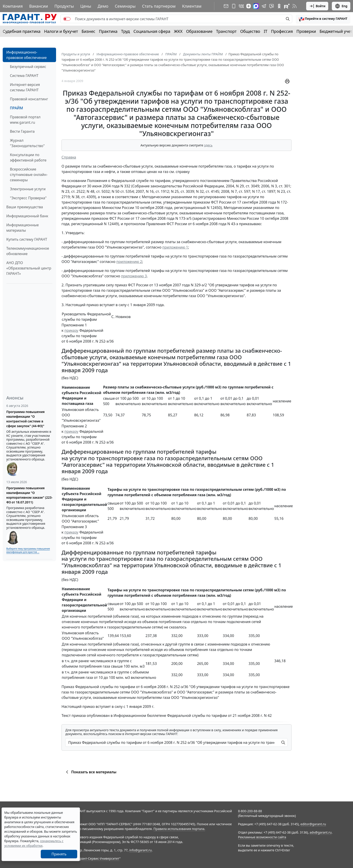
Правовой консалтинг (29, 99)
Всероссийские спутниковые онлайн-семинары (29, 175)
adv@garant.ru (321, 832)
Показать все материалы (90, 772)
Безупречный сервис (28, 67)
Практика (108, 31)
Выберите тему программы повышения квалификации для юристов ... (28, 550)
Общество (250, 31)
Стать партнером (159, 6)
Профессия (282, 31)
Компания (13, 6)
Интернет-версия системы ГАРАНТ (25, 87)
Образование (199, 31)
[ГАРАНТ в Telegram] (264, 6)
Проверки (306, 31)
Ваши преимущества (25, 207)
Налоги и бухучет (61, 31)
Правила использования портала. (179, 829)
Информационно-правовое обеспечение (26, 55)
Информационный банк (27, 216)
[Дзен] (249, 6)
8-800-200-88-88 (250, 811)
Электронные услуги (28, 189)
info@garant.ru (140, 850)
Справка (69, 157)
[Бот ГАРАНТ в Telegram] (272, 6)
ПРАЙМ (16, 108)
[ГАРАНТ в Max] (256, 6)
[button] (323, 19)
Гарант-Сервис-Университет (98, 858)
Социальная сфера (152, 31)
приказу (71, 330)
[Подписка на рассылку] (226, 6)
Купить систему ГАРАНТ (27, 239)
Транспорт (226, 31)
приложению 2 (129, 262)
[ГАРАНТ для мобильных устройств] (234, 6)
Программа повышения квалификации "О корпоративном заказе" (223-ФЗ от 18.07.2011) (29, 495)
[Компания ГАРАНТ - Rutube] (287, 6)
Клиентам (192, 6)
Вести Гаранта (22, 131)
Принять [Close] (59, 854)
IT (266, 31)
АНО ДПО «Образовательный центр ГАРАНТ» (29, 268)
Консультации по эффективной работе (28, 157)
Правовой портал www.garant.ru (25, 120)
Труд (126, 31)
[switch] (67, 19)
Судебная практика (22, 31)
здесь (208, 145)
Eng (341, 6)
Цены (86, 6)
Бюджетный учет (336, 31)
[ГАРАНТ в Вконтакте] (241, 6)
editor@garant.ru (313, 824)
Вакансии (39, 6)
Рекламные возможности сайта (262, 837)
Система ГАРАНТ (24, 76)
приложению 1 (175, 247)
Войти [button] (317, 6)
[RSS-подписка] (294, 6)
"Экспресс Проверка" (28, 198)
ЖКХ (178, 31)
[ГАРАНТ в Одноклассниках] (279, 6)
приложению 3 (134, 276)
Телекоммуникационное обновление (28, 251)
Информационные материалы (23, 228)
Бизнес (88, 31)
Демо (103, 6)
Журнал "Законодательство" (27, 143)
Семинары (125, 6)
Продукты (64, 6)
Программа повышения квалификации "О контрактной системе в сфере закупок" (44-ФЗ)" (25, 419)
